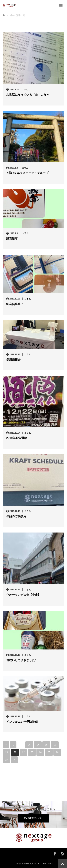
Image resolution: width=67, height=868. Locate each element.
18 (46, 745)
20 (7, 752)
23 (32, 752)
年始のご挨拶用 (16, 516)
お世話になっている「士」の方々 (28, 95)
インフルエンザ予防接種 (22, 722)
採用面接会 (13, 360)
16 (29, 745)
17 (38, 745)
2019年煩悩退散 (17, 438)
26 (57, 752)
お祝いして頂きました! (21, 660)
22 (23, 752)
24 (40, 752)
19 (55, 745)
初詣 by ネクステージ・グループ (27, 173)
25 (49, 752)
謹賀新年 (12, 238)
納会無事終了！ (16, 304)
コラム (26, 90)
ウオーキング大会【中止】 (23, 595)
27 (7, 760)
